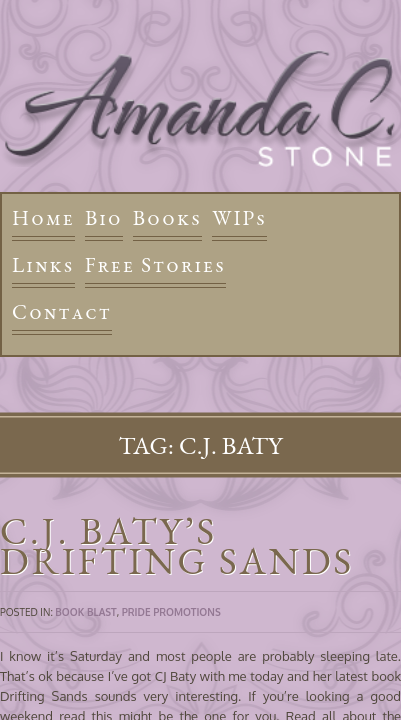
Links (43, 264)
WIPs (239, 217)
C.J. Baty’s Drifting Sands (177, 545)
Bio (104, 217)
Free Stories (156, 264)
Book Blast (85, 612)
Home (43, 217)
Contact (62, 311)
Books (167, 217)
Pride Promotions (171, 612)
